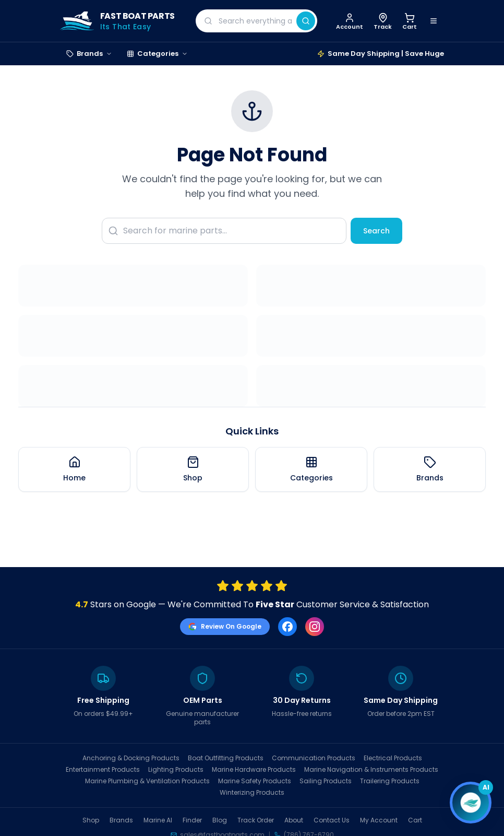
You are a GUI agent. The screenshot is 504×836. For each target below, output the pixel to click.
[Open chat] (471, 803)
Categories (157, 54)
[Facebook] (287, 627)
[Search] (306, 21)
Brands (89, 54)
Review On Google (225, 626)
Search (376, 231)
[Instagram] (315, 627)
